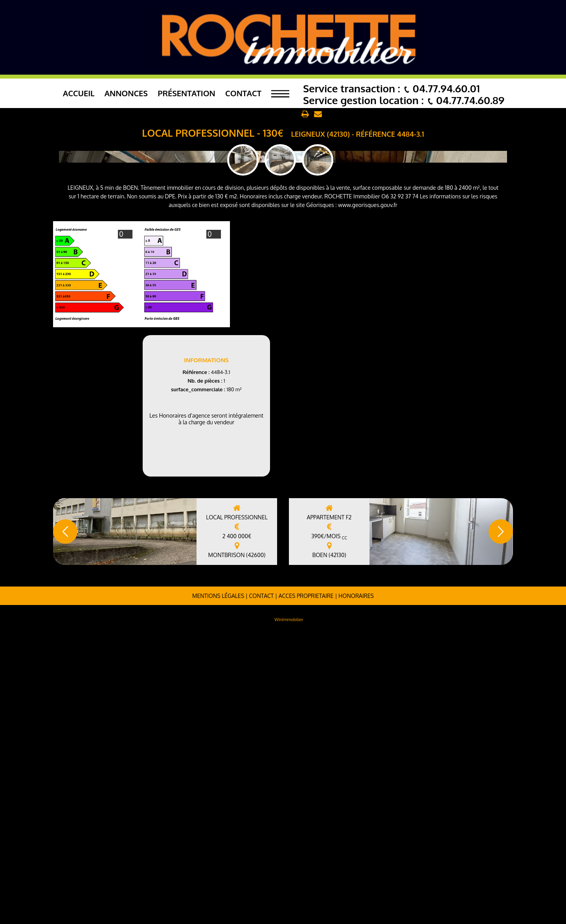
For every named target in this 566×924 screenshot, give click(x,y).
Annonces (126, 93)
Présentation (187, 93)
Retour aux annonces (270, 115)
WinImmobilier (289, 909)
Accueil (79, 93)
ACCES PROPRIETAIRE (306, 886)
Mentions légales (218, 886)
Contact (243, 93)
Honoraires (356, 886)
